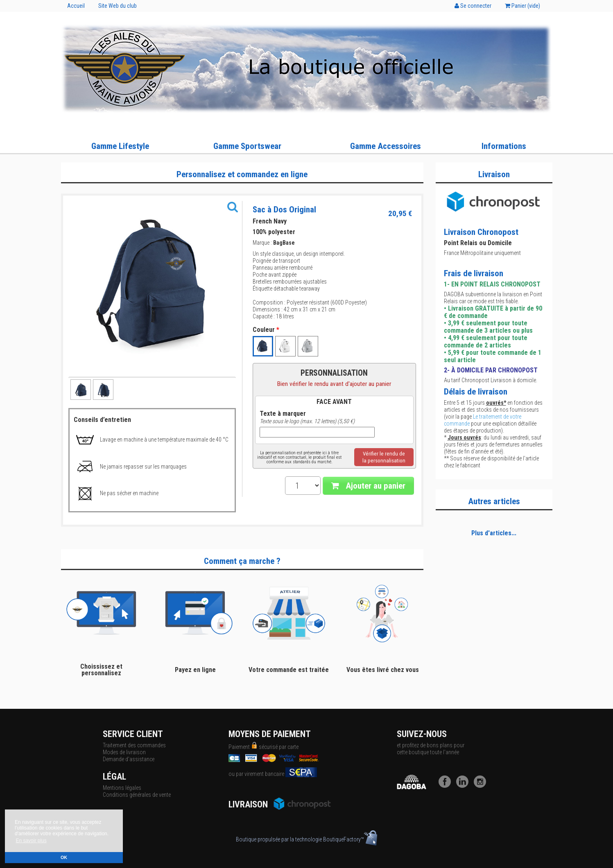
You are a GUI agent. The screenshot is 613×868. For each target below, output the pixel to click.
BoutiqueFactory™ (350, 839)
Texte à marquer (283, 414)
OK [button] (64, 857)
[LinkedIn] (464, 786)
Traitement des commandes (134, 745)
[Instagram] (482, 786)
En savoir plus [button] (31, 841)
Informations (504, 146)
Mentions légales (122, 788)
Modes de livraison (124, 752)
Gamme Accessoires (386, 146)
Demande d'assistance (129, 759)
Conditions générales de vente (137, 795)
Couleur (266, 330)
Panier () (523, 6)
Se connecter (473, 6)
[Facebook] (447, 786)
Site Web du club (118, 6)
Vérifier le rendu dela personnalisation (384, 457)
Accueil (76, 6)
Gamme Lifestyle (120, 146)
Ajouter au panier (368, 486)
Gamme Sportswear (247, 146)
